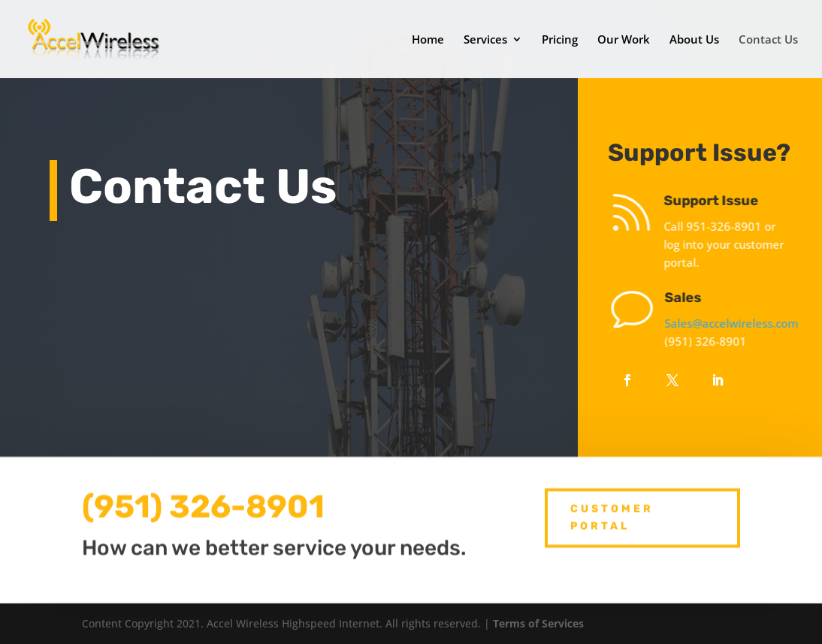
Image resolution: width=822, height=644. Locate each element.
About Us (694, 40)
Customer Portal (612, 511)
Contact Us (768, 40)
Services (485, 40)
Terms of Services (538, 623)
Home (428, 40)
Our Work (624, 40)
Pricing (560, 40)
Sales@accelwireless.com (739, 323)
